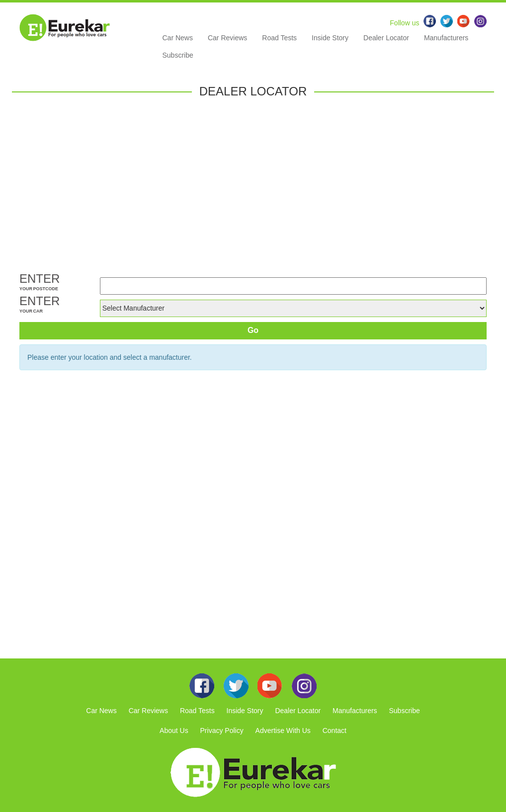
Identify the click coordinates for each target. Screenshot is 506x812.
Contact (335, 731)
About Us (174, 731)
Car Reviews (227, 38)
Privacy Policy (222, 731)
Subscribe (178, 55)
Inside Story (330, 38)
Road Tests (279, 38)
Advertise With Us (283, 731)
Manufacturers (446, 38)
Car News (178, 38)
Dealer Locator (386, 38)
